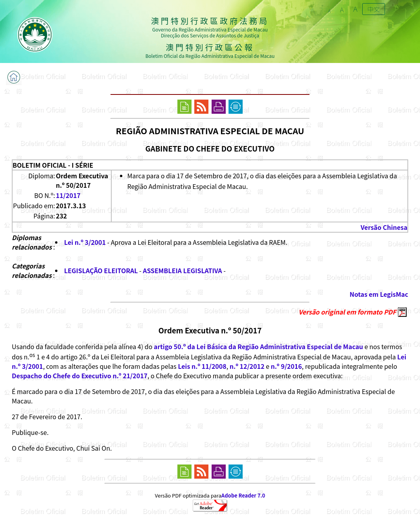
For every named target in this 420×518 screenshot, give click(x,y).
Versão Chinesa (384, 227)
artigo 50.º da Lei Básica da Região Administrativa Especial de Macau (258, 346)
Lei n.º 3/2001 (85, 242)
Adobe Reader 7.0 (243, 495)
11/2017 (68, 195)
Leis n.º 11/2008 (202, 366)
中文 (374, 9)
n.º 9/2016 (286, 366)
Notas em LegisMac (379, 294)
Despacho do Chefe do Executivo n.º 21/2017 (80, 376)
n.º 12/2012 (247, 366)
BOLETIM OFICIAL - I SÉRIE (53, 165)
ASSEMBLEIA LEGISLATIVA (182, 270)
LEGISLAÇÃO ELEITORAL (101, 270)
